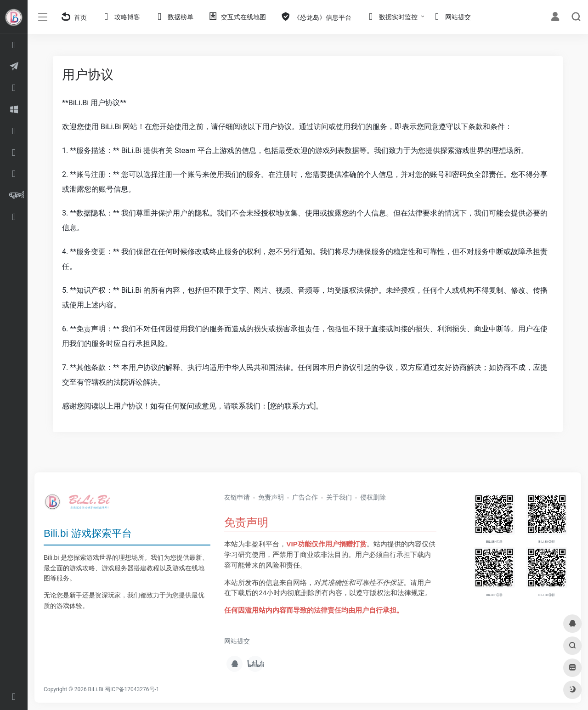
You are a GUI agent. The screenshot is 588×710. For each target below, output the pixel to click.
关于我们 (339, 497)
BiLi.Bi (96, 689)
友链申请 (237, 497)
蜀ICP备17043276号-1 (132, 689)
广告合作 (305, 497)
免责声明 (271, 497)
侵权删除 (373, 497)
